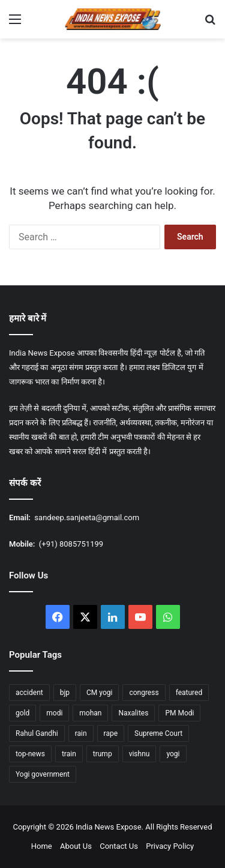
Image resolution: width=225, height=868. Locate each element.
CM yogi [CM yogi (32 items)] (99, 693)
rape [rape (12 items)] (111, 733)
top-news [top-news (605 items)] (30, 754)
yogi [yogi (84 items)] (173, 754)
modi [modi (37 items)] (54, 713)
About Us (76, 846)
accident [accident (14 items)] (29, 693)
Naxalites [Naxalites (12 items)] (133, 713)
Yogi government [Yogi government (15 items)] (43, 774)
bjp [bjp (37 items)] (65, 693)
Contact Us (119, 846)
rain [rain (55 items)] (81, 733)
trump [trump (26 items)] (103, 754)
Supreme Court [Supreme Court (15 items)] (158, 733)
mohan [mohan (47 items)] (90, 713)
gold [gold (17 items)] (22, 713)
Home (42, 846)
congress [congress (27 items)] (144, 693)
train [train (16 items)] (69, 754)
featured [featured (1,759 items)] (189, 693)
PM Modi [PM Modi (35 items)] (179, 713)
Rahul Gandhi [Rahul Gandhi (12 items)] (37, 733)
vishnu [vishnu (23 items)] (139, 754)
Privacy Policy (170, 846)
